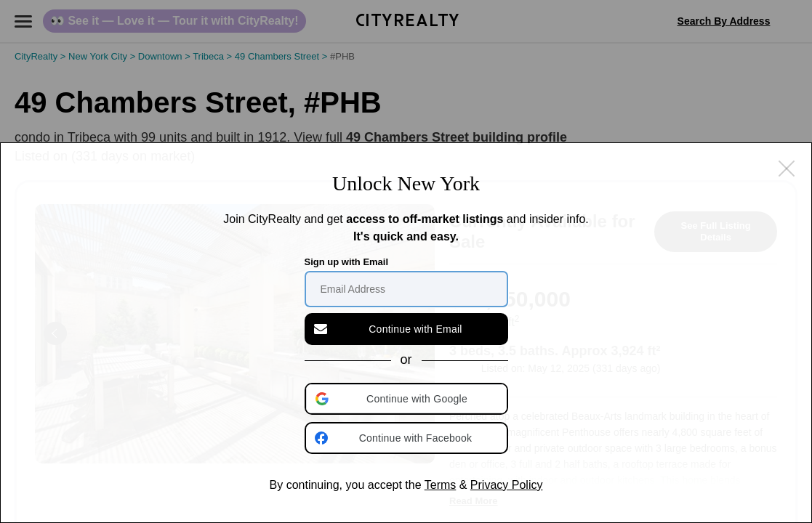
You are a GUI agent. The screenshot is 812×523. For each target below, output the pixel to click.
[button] (408, 399)
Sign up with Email (347, 262)
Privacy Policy (507, 485)
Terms (441, 485)
